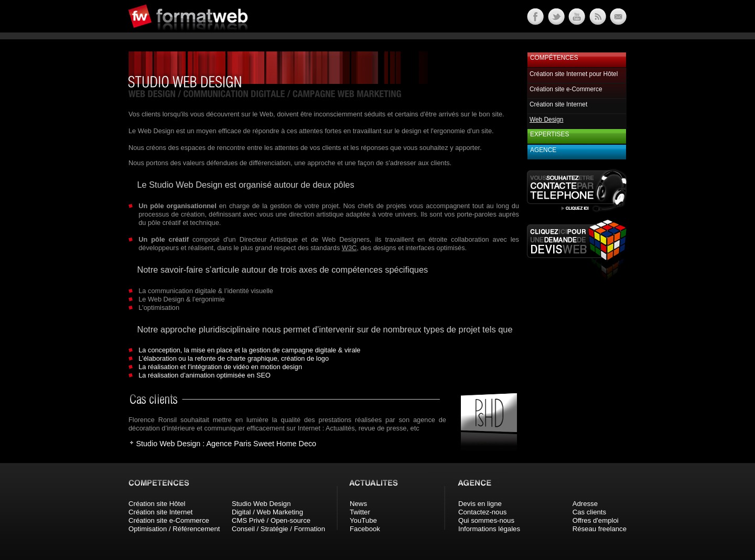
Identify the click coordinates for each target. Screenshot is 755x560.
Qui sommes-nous (486, 520)
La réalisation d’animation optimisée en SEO (204, 375)
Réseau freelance (600, 529)
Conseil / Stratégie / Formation (278, 529)
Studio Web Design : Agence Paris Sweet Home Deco (226, 444)
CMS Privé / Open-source (271, 520)
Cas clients (590, 512)
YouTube (363, 520)
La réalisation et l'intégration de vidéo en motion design (220, 367)
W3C (349, 248)
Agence (543, 150)
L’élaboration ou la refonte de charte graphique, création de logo (234, 358)
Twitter (360, 512)
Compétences (554, 58)
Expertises (549, 134)
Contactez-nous (482, 512)
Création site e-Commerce (566, 89)
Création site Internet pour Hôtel (574, 74)
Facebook (365, 529)
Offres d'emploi (596, 520)
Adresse (585, 504)
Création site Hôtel (157, 504)
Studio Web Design (261, 504)
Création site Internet (558, 104)
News (358, 504)
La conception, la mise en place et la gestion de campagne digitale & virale (249, 350)
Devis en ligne (480, 504)
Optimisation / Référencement (174, 529)
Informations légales (489, 529)
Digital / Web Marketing (267, 512)
